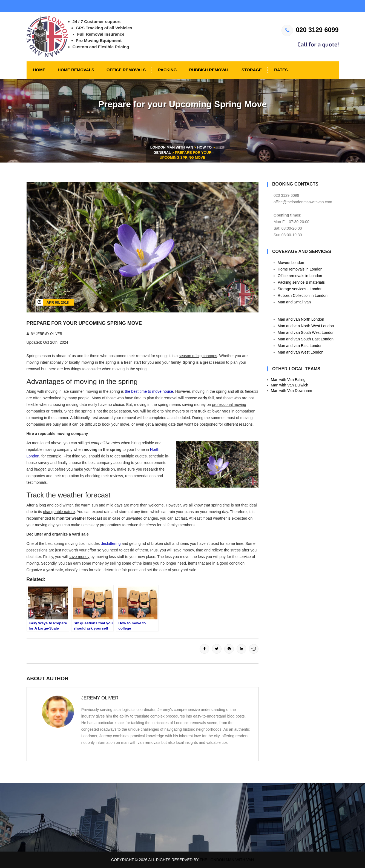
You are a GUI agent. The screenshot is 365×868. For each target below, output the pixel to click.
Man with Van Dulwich (290, 385)
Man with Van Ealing (288, 380)
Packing (167, 70)
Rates (280, 70)
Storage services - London (300, 289)
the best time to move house (149, 391)
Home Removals (75, 70)
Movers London (291, 263)
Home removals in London (300, 269)
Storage (251, 70)
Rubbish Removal (209, 70)
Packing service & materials (301, 282)
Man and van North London (301, 319)
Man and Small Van (294, 302)
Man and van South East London (306, 339)
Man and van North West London (306, 326)
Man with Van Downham (291, 391)
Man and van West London (301, 352)
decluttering (111, 543)
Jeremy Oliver (49, 334)
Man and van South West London (306, 332)
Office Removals (126, 70)
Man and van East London (300, 346)
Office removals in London (300, 276)
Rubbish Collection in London (303, 295)
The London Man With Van (227, 860)
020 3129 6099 (310, 30)
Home (39, 70)
